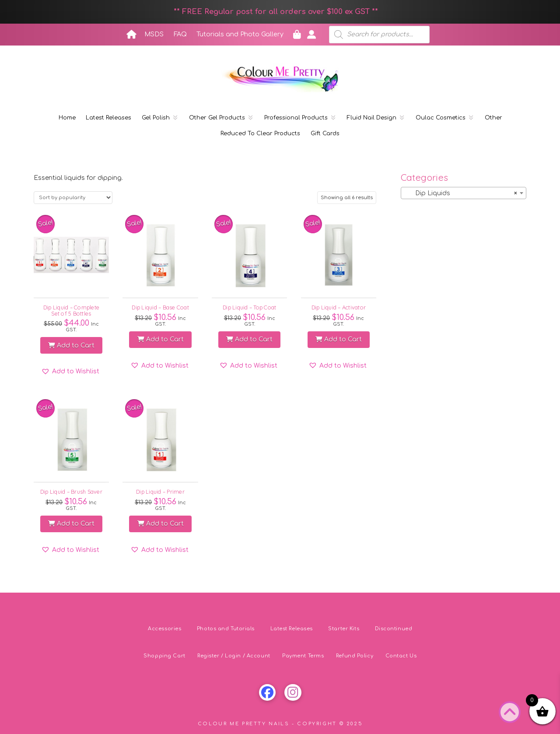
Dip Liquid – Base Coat (160, 307)
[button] (70, 372)
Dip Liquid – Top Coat (249, 307)
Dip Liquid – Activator (339, 307)
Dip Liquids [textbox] (461, 193)
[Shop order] (73, 198)
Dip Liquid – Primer (160, 492)
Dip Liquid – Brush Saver (71, 492)
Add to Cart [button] (71, 346)
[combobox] (464, 193)
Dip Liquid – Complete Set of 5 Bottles (71, 310)
